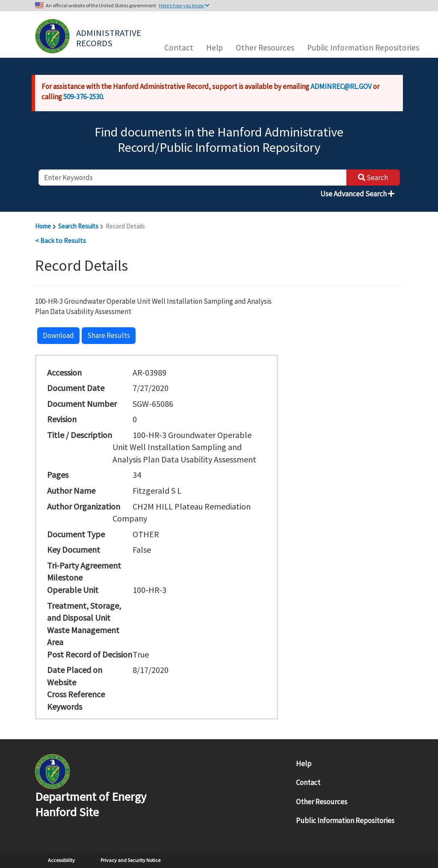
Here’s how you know (184, 5)
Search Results (78, 226)
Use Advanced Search (357, 194)
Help (215, 47)
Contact (179, 47)
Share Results (109, 335)
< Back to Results (61, 240)
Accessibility (61, 860)
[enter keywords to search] (192, 178)
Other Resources (265, 47)
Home (43, 226)
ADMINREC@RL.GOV (341, 86)
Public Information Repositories (363, 47)
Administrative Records (109, 37)
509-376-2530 (83, 97)
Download (58, 335)
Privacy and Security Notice (130, 860)
